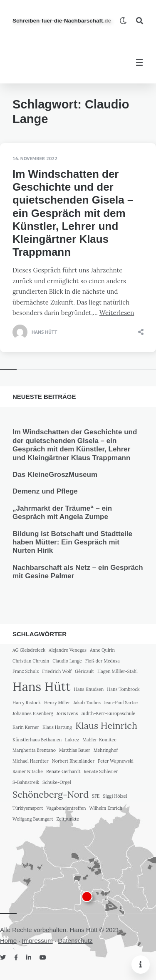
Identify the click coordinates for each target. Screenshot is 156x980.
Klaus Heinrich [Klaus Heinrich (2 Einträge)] (106, 726)
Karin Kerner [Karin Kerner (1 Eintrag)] (26, 727)
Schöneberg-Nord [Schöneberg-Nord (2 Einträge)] (51, 794)
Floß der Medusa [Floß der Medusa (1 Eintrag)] (103, 661)
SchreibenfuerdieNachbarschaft (62, 21)
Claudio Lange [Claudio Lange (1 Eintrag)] (67, 661)
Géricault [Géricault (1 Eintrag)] (84, 671)
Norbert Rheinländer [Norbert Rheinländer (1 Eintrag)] (73, 761)
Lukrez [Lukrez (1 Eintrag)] (72, 740)
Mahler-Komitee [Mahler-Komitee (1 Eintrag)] (99, 740)
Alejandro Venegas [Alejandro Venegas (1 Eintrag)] (68, 650)
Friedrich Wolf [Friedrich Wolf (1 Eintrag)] (57, 671)
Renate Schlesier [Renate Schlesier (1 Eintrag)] (101, 771)
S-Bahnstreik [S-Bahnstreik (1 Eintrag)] (26, 782)
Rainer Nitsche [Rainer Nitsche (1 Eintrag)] (28, 771)
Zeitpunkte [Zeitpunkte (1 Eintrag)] (68, 819)
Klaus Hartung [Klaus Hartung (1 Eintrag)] (57, 727)
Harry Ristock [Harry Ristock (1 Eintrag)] (27, 703)
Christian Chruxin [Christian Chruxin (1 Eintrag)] (31, 661)
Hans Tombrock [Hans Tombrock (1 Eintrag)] (123, 689)
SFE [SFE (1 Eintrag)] (96, 796)
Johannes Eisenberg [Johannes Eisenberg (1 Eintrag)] (33, 713)
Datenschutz (75, 941)
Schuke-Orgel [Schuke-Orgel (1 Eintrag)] (57, 782)
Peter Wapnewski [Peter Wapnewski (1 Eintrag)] (116, 761)
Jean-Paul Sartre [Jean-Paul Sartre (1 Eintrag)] (121, 703)
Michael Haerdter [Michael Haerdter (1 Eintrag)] (31, 761)
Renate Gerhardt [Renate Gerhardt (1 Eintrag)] (63, 771)
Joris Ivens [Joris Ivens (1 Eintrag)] (67, 713)
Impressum (37, 941)
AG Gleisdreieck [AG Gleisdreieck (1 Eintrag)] (29, 650)
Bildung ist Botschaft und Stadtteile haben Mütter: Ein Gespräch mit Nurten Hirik (72, 542)
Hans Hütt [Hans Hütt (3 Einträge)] (42, 686)
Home (8, 941)
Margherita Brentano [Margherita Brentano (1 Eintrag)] (34, 750)
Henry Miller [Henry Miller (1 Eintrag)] (57, 703)
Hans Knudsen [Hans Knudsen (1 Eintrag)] (89, 689)
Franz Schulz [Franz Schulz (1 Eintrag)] (26, 671)
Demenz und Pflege (45, 491)
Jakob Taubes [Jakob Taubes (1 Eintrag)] (87, 703)
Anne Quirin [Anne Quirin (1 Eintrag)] (102, 650)
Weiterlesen (117, 313)
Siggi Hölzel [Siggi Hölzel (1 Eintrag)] (115, 796)
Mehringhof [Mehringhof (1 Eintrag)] (106, 750)
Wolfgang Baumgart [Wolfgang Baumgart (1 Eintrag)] (33, 819)
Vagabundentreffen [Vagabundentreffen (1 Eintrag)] (66, 808)
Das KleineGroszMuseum (55, 475)
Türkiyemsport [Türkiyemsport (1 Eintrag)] (28, 808)
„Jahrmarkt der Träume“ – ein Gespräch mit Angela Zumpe (62, 513)
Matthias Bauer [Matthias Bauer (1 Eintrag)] (75, 750)
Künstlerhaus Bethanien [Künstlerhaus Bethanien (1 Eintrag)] (37, 740)
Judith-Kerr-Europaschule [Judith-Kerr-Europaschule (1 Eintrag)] (108, 713)
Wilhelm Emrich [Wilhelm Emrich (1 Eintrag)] (106, 808)
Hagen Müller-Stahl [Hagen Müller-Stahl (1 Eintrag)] (118, 671)
